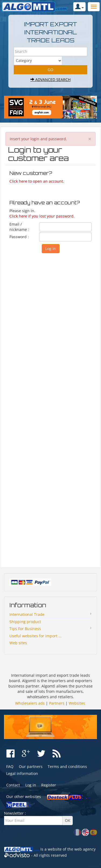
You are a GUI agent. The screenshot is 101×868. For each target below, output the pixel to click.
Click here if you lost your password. (42, 216)
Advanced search (50, 80)
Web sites (18, 643)
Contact (13, 785)
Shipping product (25, 622)
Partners (57, 703)
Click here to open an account (36, 181)
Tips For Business (25, 629)
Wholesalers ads (30, 703)
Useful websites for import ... (36, 636)
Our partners (31, 766)
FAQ (10, 766)
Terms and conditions (67, 766)
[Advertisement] (50, 409)
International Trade (27, 614)
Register (49, 785)
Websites (77, 703)
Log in (31, 785)
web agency (85, 849)
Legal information (22, 773)
